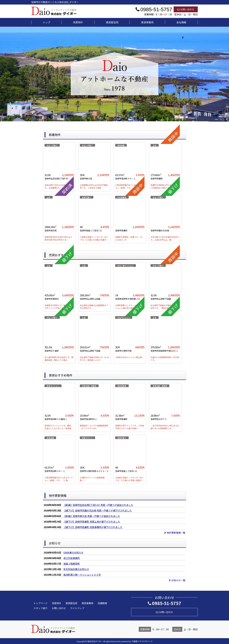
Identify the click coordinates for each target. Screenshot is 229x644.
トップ (47, 22)
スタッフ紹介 (40, 608)
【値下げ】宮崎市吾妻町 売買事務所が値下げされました (93, 527)
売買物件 (78, 22)
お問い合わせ (186, 9)
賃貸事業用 (147, 22)
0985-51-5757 (165, 603)
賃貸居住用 (112, 22)
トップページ (40, 603)
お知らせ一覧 (177, 580)
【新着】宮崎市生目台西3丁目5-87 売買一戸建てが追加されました (98, 505)
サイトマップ (77, 608)
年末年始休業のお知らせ (76, 569)
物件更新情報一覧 (175, 533)
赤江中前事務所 (72, 558)
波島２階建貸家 (72, 564)
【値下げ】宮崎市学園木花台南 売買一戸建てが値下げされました (98, 510)
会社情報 (181, 22)
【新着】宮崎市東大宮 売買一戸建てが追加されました (92, 516)
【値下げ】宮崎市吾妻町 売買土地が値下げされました (92, 522)
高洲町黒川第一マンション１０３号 (82, 575)
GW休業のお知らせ (73, 552)
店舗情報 (102, 603)
